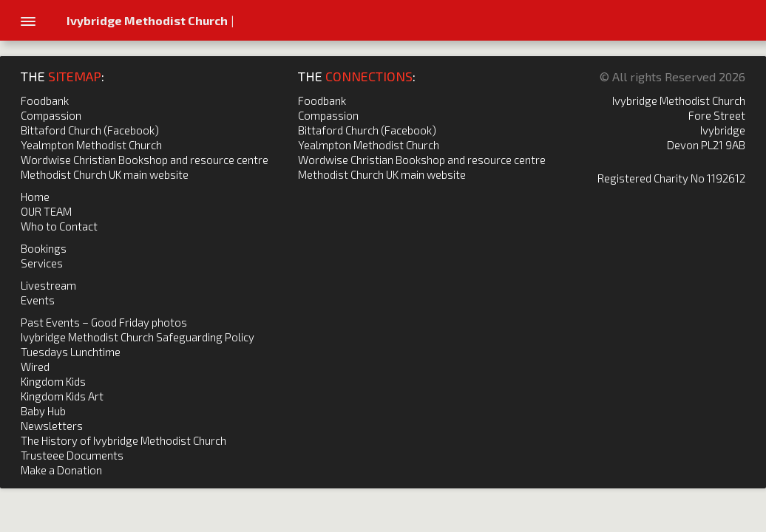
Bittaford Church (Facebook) (90, 130)
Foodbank (45, 100)
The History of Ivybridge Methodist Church (123, 440)
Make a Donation (61, 470)
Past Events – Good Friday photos (104, 322)
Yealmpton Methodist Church (91, 145)
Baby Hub (43, 411)
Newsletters (52, 426)
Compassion (51, 115)
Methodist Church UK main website (105, 174)
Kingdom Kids (53, 381)
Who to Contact (59, 226)
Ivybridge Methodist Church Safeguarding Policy (138, 337)
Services (42, 263)
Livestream (48, 285)
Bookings (44, 248)
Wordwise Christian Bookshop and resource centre (145, 160)
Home (35, 197)
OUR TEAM (46, 211)
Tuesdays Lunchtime (71, 352)
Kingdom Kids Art (62, 396)
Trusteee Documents (72, 455)
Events (38, 300)
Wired (35, 366)
